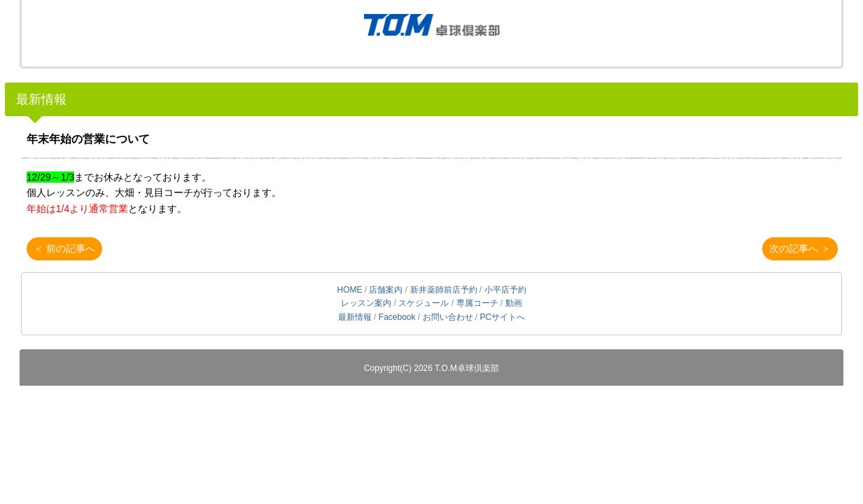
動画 (514, 303)
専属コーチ (477, 303)
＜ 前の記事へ (64, 248)
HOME (349, 290)
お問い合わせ (448, 317)
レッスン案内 (366, 303)
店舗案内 (386, 290)
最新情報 (41, 99)
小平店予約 (505, 290)
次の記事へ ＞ (800, 248)
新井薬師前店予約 (444, 290)
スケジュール (423, 303)
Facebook (397, 317)
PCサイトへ (503, 317)
